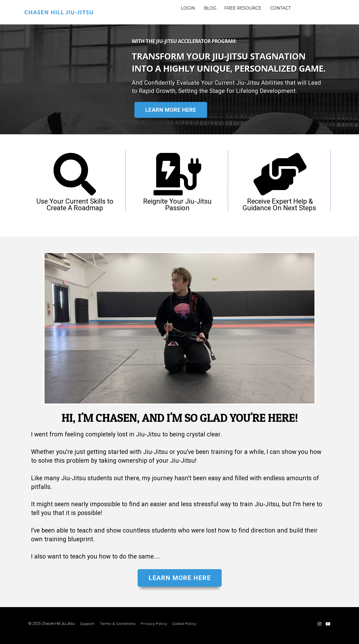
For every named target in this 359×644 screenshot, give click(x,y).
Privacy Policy (154, 624)
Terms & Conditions (118, 624)
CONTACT (281, 8)
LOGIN (188, 8)
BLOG (210, 8)
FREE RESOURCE (243, 8)
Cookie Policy (184, 624)
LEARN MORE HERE (171, 110)
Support (87, 624)
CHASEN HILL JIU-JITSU (59, 12)
